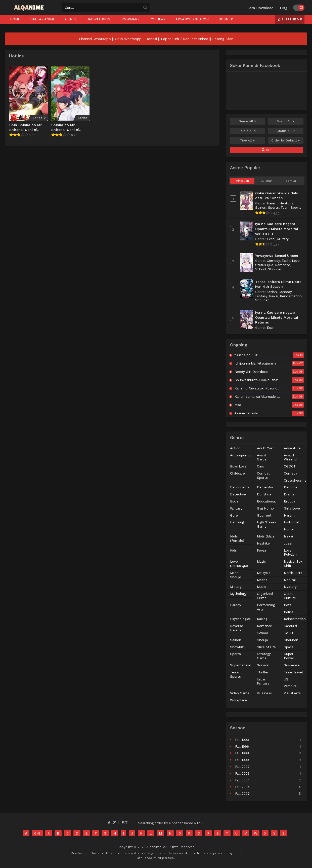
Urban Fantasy (263, 681)
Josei (288, 543)
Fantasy (261, 296)
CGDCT (290, 466)
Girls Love (292, 508)
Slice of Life (266, 647)
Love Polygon (290, 553)
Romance (283, 265)
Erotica (289, 501)
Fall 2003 (242, 773)
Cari (267, 150)
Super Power (289, 656)
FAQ (283, 8)
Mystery (290, 587)
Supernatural (240, 665)
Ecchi (271, 239)
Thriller (263, 672)
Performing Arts (266, 607)
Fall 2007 (242, 794)
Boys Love (238, 466)
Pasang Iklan (223, 39)
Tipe (248, 140)
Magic (261, 562)
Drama (289, 494)
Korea (261, 550)
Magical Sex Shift (293, 564)
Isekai (274, 296)
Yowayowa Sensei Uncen (277, 256)
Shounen (275, 269)
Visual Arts (292, 693)
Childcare (237, 473)
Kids (233, 550)
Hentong (286, 203)
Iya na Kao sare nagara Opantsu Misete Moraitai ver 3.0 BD (277, 229)
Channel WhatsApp (95, 39)
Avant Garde (262, 457)
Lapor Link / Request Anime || (187, 39)
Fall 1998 (242, 753)
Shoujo (262, 640)
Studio (248, 131)
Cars (260, 466)
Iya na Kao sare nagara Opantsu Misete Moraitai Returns (277, 317)
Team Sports (291, 208)
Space (289, 647)
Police (289, 612)
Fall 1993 (242, 740)
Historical (291, 522)
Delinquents (240, 487)
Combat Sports (263, 476)
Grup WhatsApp (128, 39)
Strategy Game (264, 656)
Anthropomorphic (244, 455)
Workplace (238, 700)
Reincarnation (291, 296)
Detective (238, 494)
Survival (263, 665)
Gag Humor (266, 508)
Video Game (240, 693)
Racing (262, 619)
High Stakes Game (266, 524)
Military (283, 239)
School (261, 269)
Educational (266, 501)
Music (261, 587)
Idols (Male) (266, 536)
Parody (236, 605)
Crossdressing (295, 480)
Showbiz (237, 647)
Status (286, 131)
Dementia (265, 487)
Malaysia (264, 573)
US (286, 679)
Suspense (292, 665)
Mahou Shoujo (236, 575)
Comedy (273, 261)
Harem (272, 203)
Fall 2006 (242, 787)
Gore (234, 515)
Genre (248, 121)
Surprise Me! (290, 19)
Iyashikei (264, 543)
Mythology (238, 594)
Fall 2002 (242, 767)
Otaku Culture (290, 596)
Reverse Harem (237, 628)
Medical (290, 580)
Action (272, 292)
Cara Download (260, 8)
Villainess (264, 693)
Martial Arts (293, 573)
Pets (288, 605)
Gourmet (264, 515)
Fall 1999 (242, 760)
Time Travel (293, 672)
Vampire (290, 686)
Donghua (264, 494)
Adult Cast (265, 448)
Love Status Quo (239, 564)
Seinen (261, 208)
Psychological (241, 619)
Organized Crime (265, 596)
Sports (273, 208)
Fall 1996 (242, 747)
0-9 (37, 833)
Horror (289, 529)
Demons (291, 487)
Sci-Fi (288, 633)
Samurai (290, 626)
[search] (145, 8)
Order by (286, 140)
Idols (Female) (237, 538)
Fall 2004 (242, 780)
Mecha (262, 580)
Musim (286, 121)
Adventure (292, 448)
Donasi (151, 39)
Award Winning (290, 457)
